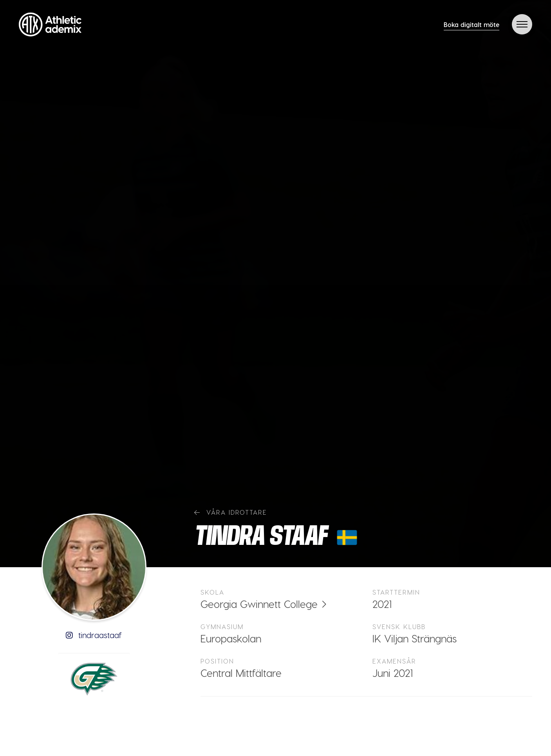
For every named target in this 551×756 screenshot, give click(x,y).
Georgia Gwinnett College (259, 604)
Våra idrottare (231, 512)
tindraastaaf (94, 635)
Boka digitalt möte (472, 24)
